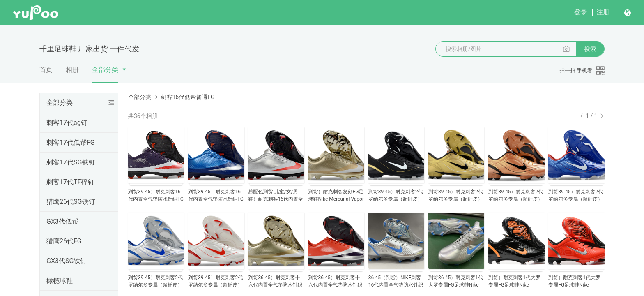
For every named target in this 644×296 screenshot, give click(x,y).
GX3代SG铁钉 (67, 261)
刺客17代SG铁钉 (71, 162)
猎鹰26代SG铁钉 (71, 202)
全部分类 (105, 70)
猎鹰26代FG (64, 241)
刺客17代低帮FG (71, 142)
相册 (72, 70)
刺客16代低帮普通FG (187, 97)
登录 (580, 12)
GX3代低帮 (62, 221)
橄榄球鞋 (60, 281)
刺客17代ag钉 (67, 123)
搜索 (590, 49)
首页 (46, 70)
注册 (603, 12)
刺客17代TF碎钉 (70, 182)
